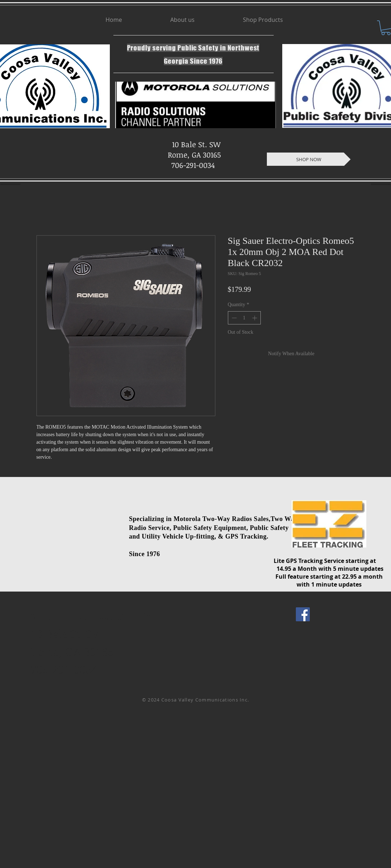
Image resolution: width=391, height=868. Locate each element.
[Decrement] (233, 318)
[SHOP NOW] (309, 159)
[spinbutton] (244, 318)
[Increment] (255, 318)
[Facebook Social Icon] (303, 614)
